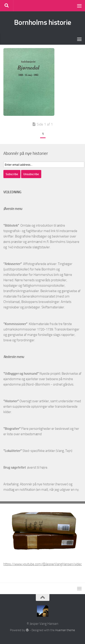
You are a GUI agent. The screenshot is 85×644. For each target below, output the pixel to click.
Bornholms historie (43, 22)
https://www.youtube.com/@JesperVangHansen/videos (44, 564)
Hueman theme (65, 630)
